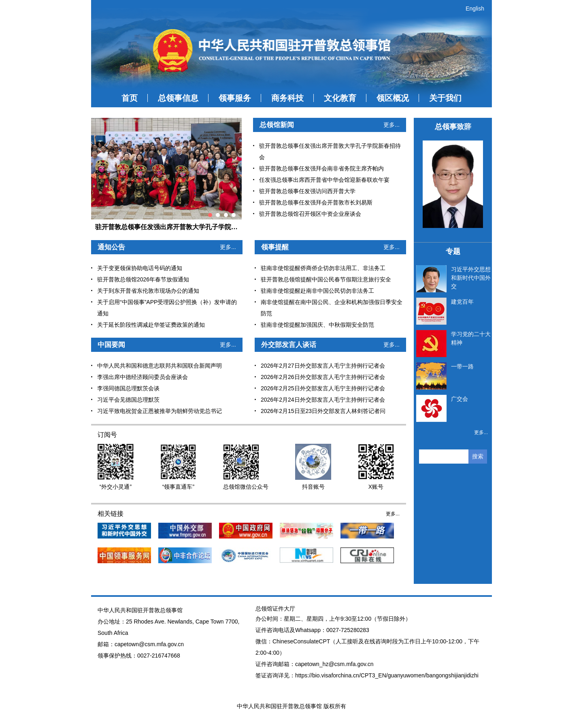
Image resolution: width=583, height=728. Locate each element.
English (475, 9)
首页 (130, 98)
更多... (392, 125)
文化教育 (340, 98)
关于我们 (445, 98)
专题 (453, 251)
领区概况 (393, 98)
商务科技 (287, 98)
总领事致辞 (453, 127)
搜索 (478, 456)
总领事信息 (178, 98)
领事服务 (235, 98)
